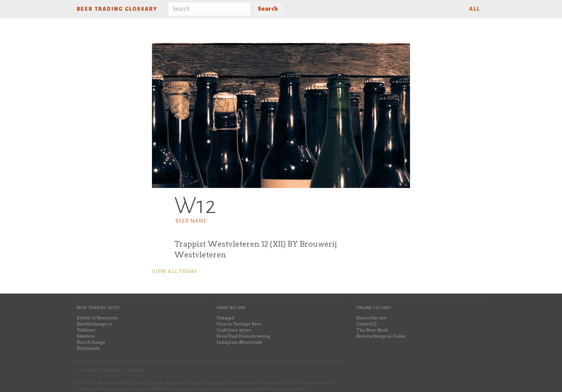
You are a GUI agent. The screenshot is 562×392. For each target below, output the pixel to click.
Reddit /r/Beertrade (97, 318)
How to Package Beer (239, 324)
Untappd (225, 318)
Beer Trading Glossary (117, 9)
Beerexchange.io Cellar (381, 336)
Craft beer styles (234, 330)
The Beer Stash (372, 330)
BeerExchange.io (94, 324)
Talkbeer (86, 330)
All (475, 9)
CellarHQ (366, 324)
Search (268, 9)
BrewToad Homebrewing (243, 336)
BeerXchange (91, 342)
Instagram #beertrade (239, 342)
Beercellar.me (371, 318)
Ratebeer (86, 336)
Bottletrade (88, 348)
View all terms (174, 271)
